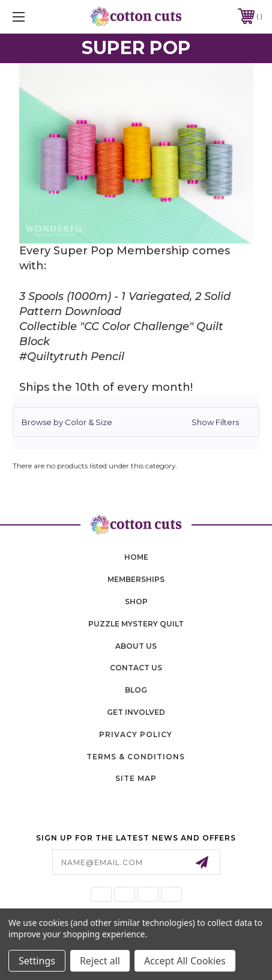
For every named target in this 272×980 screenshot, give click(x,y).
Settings (37, 961)
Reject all (100, 961)
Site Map (136, 778)
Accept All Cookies (185, 961)
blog (136, 690)
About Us (136, 646)
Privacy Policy (136, 734)
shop (136, 602)
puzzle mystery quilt (136, 624)
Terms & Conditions (136, 757)
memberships (136, 579)
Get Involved (136, 712)
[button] (136, 422)
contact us (136, 668)
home (136, 557)
